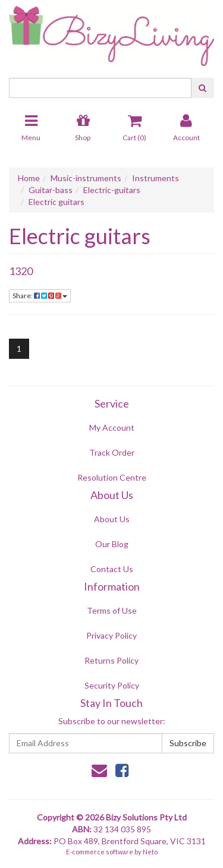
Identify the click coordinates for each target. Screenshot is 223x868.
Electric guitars (56, 202)
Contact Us (112, 569)
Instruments (156, 178)
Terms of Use (112, 610)
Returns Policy (111, 660)
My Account (112, 427)
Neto (150, 852)
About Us (112, 519)
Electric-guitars (112, 190)
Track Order (112, 452)
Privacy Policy (111, 635)
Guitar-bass (51, 190)
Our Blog (112, 544)
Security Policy (112, 685)
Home (29, 178)
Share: (40, 296)
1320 (21, 271)
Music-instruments (86, 178)
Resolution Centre (112, 477)
